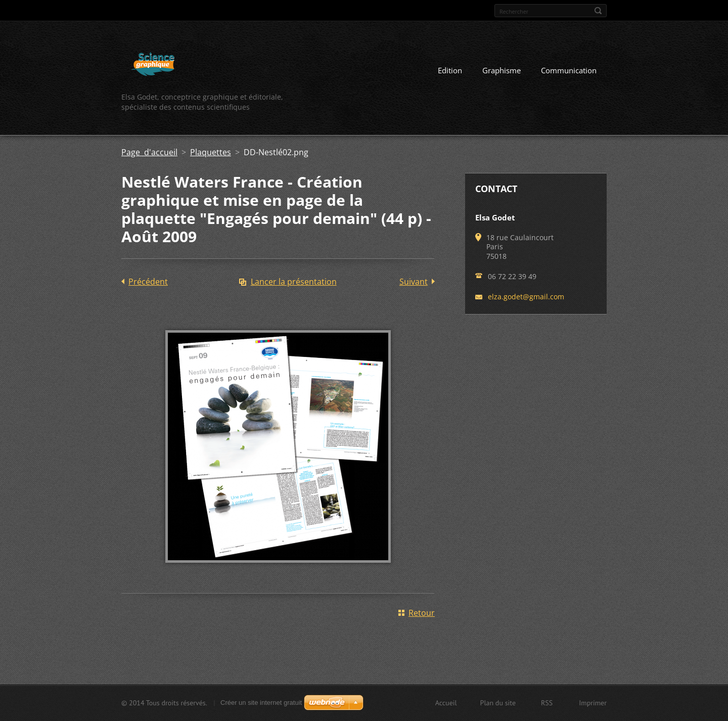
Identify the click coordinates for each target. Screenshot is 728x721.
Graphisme (502, 70)
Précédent (148, 282)
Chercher (598, 11)
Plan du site (498, 703)
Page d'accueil (149, 152)
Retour (422, 613)
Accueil (446, 703)
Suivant (414, 282)
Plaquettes (211, 152)
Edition (450, 70)
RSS (547, 703)
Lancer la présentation (294, 282)
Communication (569, 70)
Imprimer (593, 703)
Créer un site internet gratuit (261, 703)
